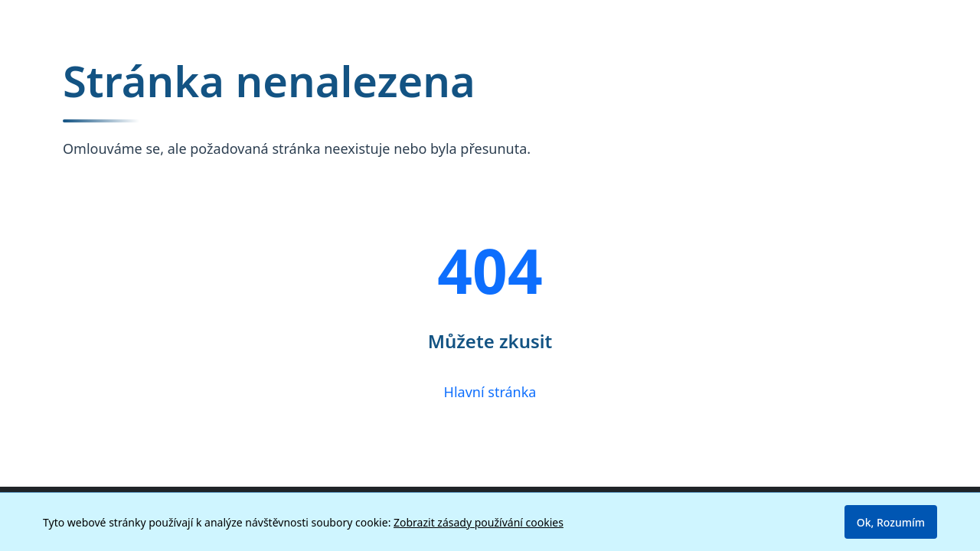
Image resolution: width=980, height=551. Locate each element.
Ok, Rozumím (891, 522)
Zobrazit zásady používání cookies (479, 522)
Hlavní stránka (490, 392)
